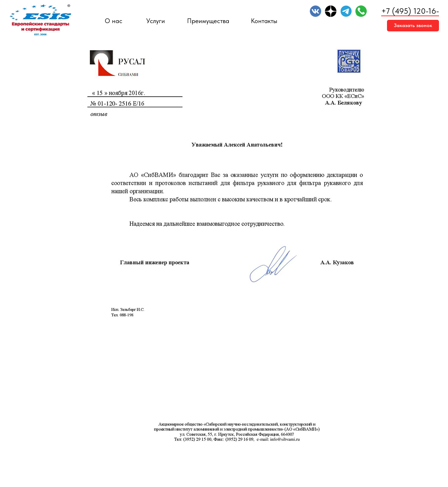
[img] (316, 11)
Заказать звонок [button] (413, 25)
